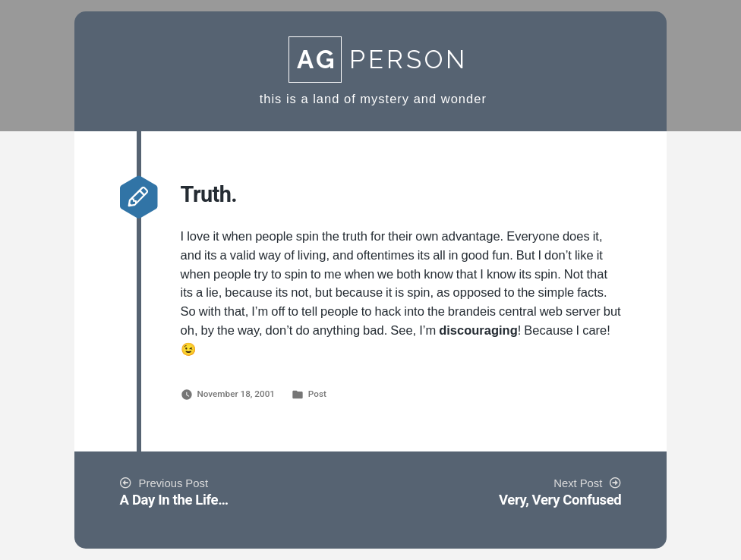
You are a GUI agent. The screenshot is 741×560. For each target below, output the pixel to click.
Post (317, 394)
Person (378, 60)
